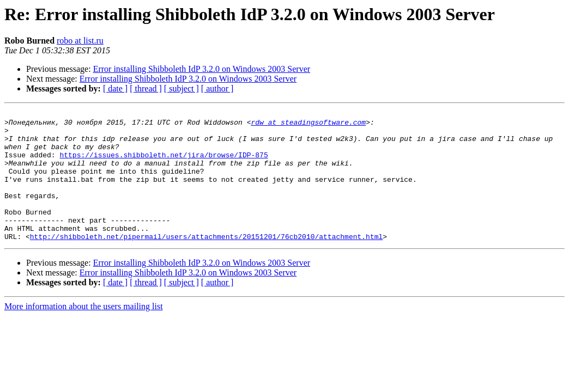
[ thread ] (146, 88)
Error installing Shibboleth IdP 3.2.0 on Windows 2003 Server (202, 69)
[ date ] (115, 88)
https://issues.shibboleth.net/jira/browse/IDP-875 (164, 164)
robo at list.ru (80, 41)
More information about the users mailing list (84, 332)
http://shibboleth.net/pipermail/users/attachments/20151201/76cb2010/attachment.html (206, 262)
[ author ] (217, 88)
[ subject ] (181, 88)
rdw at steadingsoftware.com (308, 125)
